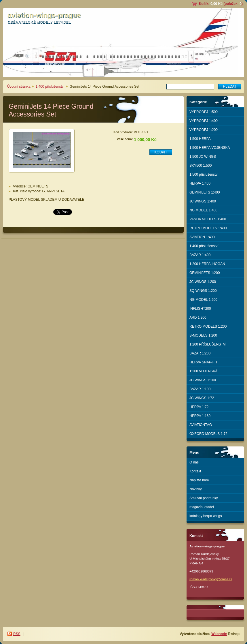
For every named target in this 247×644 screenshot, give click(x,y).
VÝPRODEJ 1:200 (204, 130)
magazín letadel (202, 507)
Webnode (219, 634)
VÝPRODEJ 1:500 (204, 112)
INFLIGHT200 (200, 309)
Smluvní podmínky (204, 498)
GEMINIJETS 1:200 (205, 273)
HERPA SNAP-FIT (204, 362)
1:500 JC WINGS (203, 157)
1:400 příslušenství (50, 87)
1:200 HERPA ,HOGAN (207, 264)
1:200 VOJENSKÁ (203, 371)
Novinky (196, 489)
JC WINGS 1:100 (203, 380)
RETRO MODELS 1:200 (208, 326)
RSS (17, 634)
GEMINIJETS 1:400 (205, 192)
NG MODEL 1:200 (203, 300)
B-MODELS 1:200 (203, 335)
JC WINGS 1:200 (203, 282)
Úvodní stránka (19, 87)
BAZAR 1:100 (200, 389)
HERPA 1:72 (199, 407)
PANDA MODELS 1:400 (208, 219)
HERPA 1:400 (200, 183)
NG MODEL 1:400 (203, 210)
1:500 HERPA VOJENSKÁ (210, 148)
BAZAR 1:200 (200, 353)
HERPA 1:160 (200, 416)
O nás (194, 462)
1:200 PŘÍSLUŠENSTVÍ (208, 344)
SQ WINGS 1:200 (203, 291)
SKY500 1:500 (201, 166)
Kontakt (195, 471)
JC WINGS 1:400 (203, 201)
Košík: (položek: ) (221, 4)
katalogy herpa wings (206, 516)
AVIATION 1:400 (202, 237)
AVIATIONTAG (201, 425)
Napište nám (199, 480)
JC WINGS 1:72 (202, 398)
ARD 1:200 (198, 318)
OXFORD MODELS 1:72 (208, 434)
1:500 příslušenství (204, 174)
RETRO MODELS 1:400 (208, 228)
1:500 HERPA (200, 139)
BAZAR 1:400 (200, 255)
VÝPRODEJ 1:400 (204, 121)
